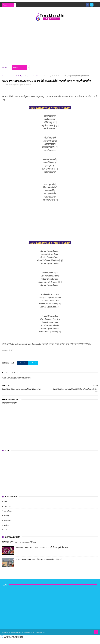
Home (4, 68)
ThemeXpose (41, 638)
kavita (6, 535)
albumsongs (8, 526)
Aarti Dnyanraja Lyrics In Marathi (27, 76)
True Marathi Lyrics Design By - (24, 638)
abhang (6, 521)
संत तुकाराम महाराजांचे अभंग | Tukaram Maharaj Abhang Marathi (39, 565)
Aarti (11, 76)
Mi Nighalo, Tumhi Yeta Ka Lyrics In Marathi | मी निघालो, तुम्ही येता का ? (42, 553)
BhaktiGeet (7, 512)
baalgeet (7, 531)
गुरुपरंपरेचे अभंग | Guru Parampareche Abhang (19, 548)
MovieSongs (8, 517)
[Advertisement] (50, 43)
